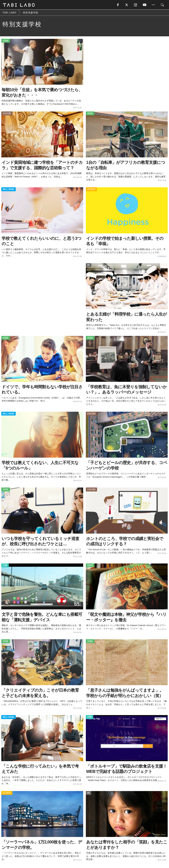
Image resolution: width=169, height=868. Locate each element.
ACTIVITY (91, 190)
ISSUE (6, 41)
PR (89, 265)
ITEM (5, 566)
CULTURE (7, 114)
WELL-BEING (8, 190)
